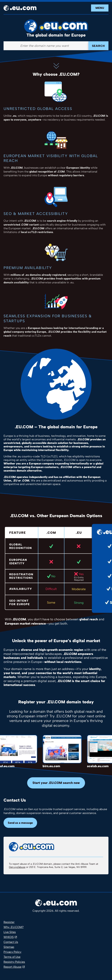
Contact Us (11, 942)
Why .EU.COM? (14, 927)
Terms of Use (12, 957)
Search (98, 46)
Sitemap (9, 947)
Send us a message (20, 823)
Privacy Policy (12, 952)
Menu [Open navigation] (100, 8)
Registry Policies (14, 962)
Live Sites (10, 932)
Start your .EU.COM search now (56, 783)
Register (9, 922)
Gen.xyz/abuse (17, 867)
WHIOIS (9, 937)
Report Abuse (13, 967)
